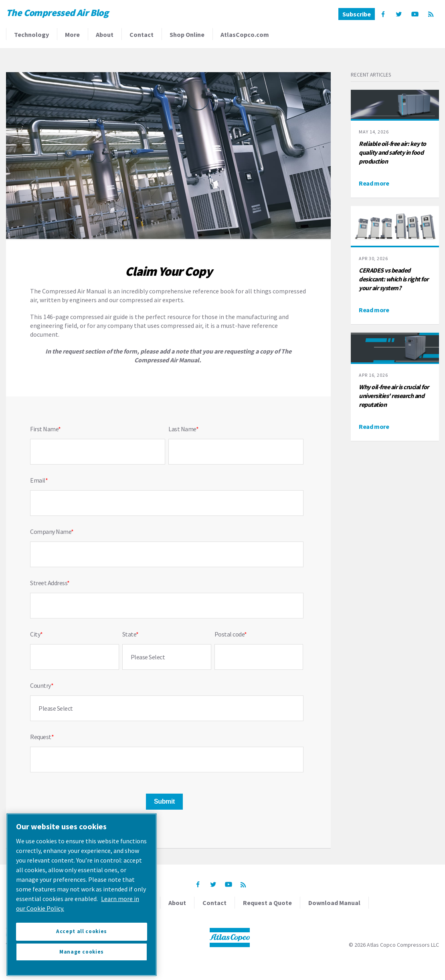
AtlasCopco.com (245, 34)
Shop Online (187, 34)
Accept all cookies (82, 931)
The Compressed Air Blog (57, 13)
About (105, 34)
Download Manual (334, 903)
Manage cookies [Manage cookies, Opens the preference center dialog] (82, 952)
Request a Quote (267, 903)
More (72, 34)
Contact (142, 34)
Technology (31, 34)
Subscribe (357, 14)
